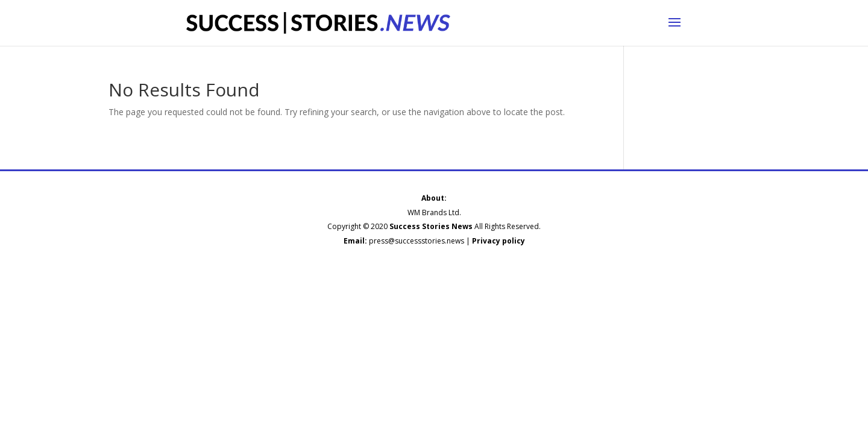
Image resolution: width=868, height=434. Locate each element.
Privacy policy (498, 241)
